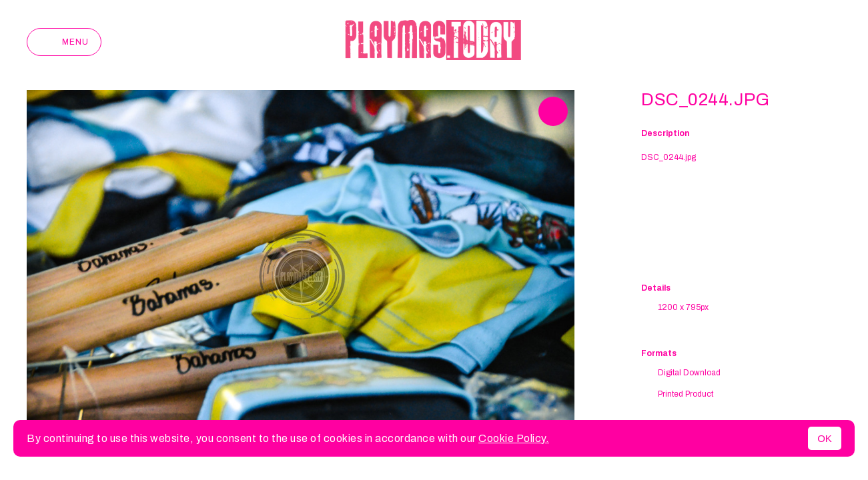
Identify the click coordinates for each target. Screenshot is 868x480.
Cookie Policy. (514, 438)
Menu (64, 42)
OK (825, 438)
